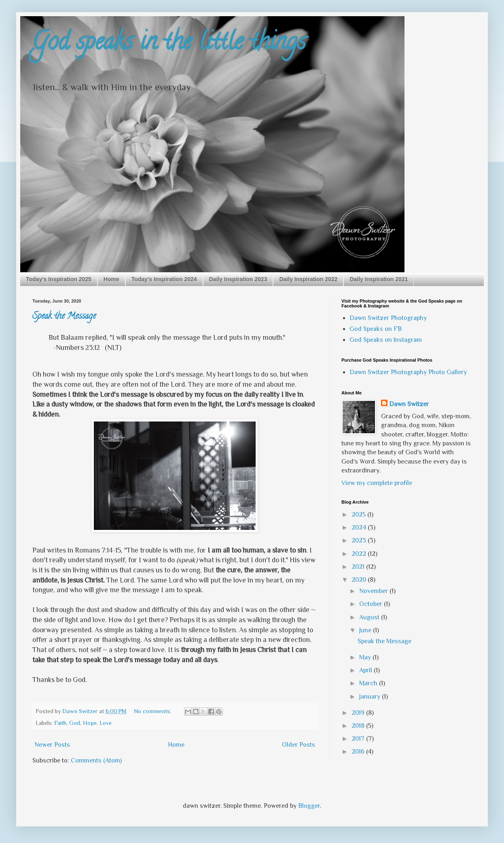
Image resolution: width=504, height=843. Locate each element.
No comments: (153, 711)
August (370, 617)
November (374, 591)
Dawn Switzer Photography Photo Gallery (408, 372)
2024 (360, 527)
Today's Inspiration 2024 (164, 279)
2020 (360, 580)
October (372, 604)
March (369, 683)
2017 (359, 739)
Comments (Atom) (96, 760)
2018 (359, 726)
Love (106, 723)
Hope (90, 723)
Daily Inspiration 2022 (308, 279)
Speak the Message (64, 317)
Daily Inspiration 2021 (379, 279)
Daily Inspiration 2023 (238, 279)
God (75, 723)
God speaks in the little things (169, 44)
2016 (359, 752)
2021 (359, 567)
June (366, 630)
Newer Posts (52, 745)
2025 (359, 515)
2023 (360, 540)
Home (111, 279)
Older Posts (299, 745)
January (371, 697)
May (366, 657)
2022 (360, 554)
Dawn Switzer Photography (388, 318)
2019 (359, 713)
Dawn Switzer (409, 404)
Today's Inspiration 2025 (59, 279)
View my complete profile (377, 483)
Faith (60, 723)
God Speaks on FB (376, 329)
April (366, 670)
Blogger (309, 806)
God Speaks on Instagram (386, 340)
